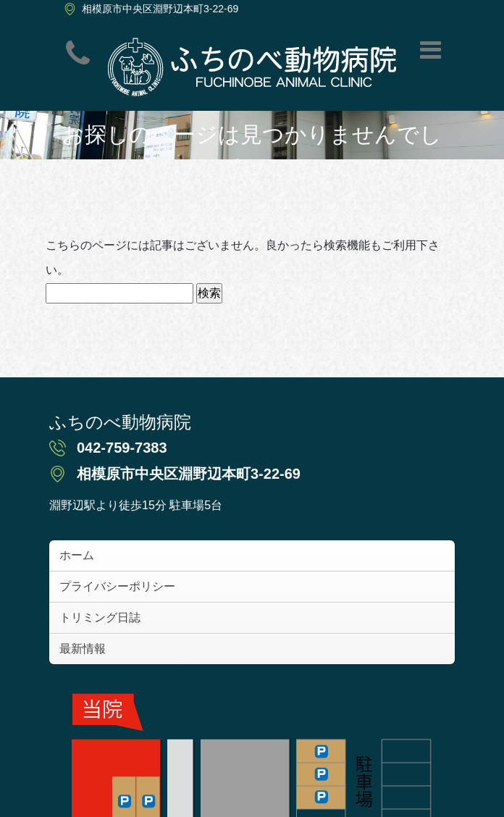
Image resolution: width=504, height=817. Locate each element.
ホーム (77, 555)
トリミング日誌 (100, 617)
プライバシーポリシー (117, 586)
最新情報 (83, 649)
